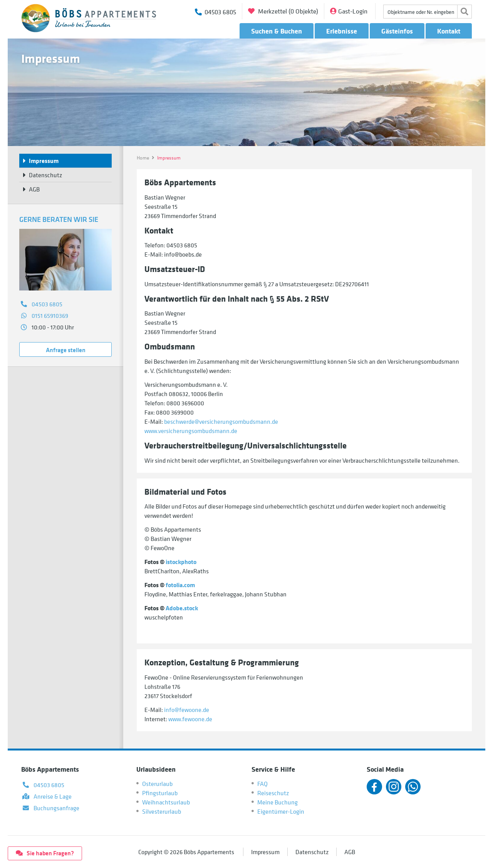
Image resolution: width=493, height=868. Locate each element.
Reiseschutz (273, 793)
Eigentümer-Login (281, 811)
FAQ (262, 784)
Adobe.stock (182, 608)
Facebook (374, 787)
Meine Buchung (278, 802)
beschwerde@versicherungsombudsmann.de (221, 421)
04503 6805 (47, 304)
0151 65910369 (50, 316)
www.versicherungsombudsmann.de (191, 431)
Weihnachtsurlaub (166, 802)
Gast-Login (353, 11)
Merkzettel (287, 11)
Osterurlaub (157, 784)
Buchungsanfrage (56, 808)
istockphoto (181, 562)
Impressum (265, 852)
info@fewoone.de (187, 710)
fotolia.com (180, 585)
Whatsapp (413, 787)
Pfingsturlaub (160, 793)
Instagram (394, 787)
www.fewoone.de (190, 719)
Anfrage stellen (66, 350)
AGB (350, 852)
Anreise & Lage (53, 796)
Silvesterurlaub (162, 811)
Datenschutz (312, 852)
